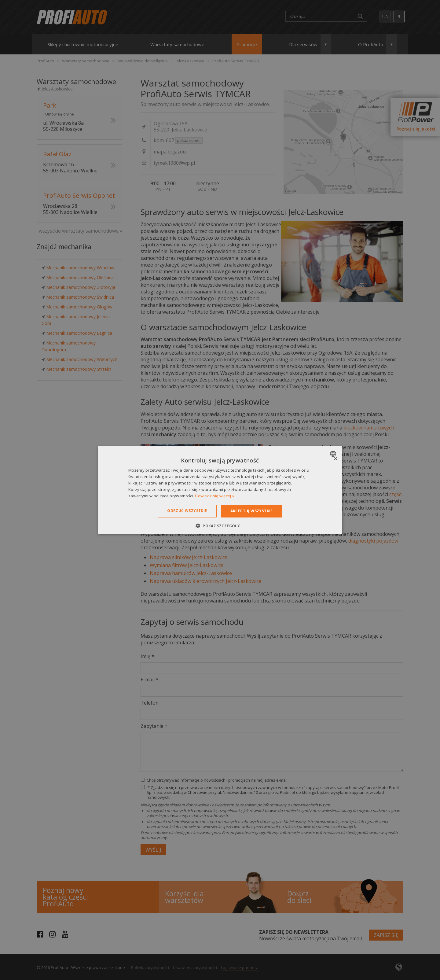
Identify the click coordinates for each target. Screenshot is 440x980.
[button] (220, 525)
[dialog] (220, 490)
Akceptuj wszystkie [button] (252, 511)
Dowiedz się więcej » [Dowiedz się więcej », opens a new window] (215, 496)
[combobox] (334, 454)
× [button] (335, 459)
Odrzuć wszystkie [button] (187, 511)
